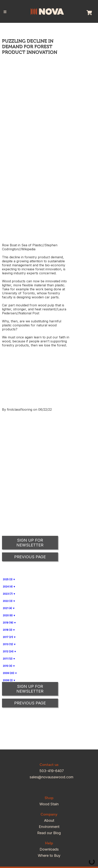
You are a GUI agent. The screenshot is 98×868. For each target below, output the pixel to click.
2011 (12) (8, 659)
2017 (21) (8, 637)
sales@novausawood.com (51, 777)
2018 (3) (7, 630)
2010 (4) (7, 666)
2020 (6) (8, 615)
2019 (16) (8, 623)
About (49, 820)
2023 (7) (8, 594)
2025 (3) (8, 579)
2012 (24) (8, 651)
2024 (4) (8, 587)
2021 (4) (7, 608)
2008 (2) (8, 680)
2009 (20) (8, 673)
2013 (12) (8, 644)
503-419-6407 (52, 771)
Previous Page (30, 703)
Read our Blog (49, 833)
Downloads (49, 849)
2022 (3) (8, 601)
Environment (49, 827)
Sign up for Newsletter (30, 689)
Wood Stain (49, 804)
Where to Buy (49, 855)
